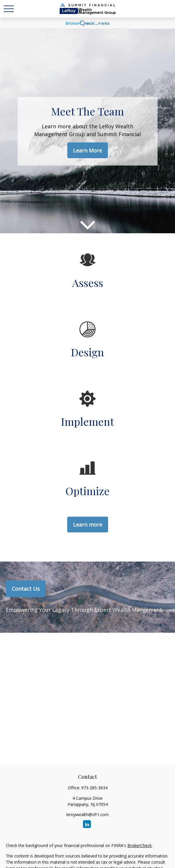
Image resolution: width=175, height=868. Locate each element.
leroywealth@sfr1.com (87, 814)
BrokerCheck (140, 845)
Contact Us (26, 589)
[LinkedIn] (87, 824)
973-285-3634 (94, 788)
